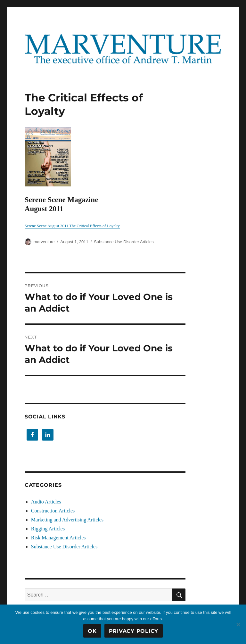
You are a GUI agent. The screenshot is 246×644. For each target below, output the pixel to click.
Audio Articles (46, 502)
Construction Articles (53, 511)
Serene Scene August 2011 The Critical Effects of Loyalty (72, 226)
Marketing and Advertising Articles (67, 520)
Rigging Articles (48, 529)
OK (92, 631)
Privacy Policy (134, 631)
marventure (44, 242)
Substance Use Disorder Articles (124, 242)
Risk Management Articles (58, 538)
